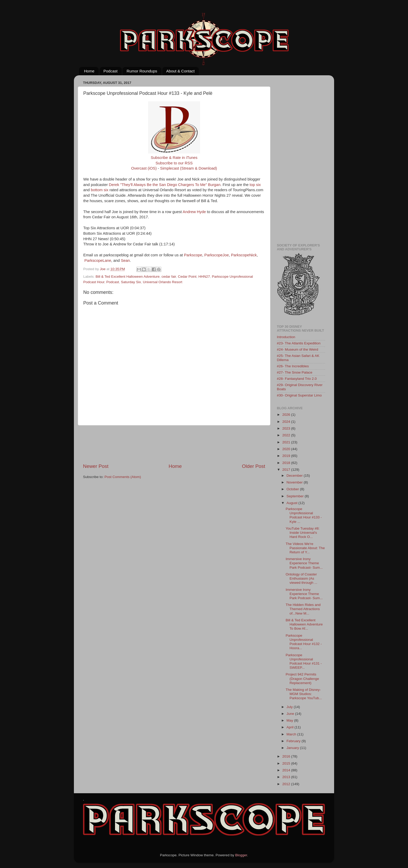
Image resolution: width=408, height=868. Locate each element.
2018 (287, 463)
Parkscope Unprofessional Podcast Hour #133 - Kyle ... (304, 515)
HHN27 (204, 277)
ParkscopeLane (98, 261)
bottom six (100, 190)
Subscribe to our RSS (174, 163)
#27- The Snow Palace (295, 372)
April (291, 727)
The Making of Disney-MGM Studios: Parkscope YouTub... (304, 694)
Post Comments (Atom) (123, 477)
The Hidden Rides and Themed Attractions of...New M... (303, 609)
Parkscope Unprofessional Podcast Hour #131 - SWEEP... (304, 661)
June (291, 714)
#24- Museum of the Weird (298, 349)
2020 (287, 449)
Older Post (254, 466)
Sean (125, 261)
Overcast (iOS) (144, 168)
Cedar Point (187, 277)
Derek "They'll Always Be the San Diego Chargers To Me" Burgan (165, 185)
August (292, 503)
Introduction (286, 337)
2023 (287, 428)
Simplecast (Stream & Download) (189, 168)
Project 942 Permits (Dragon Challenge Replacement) (302, 678)
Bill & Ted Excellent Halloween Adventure (127, 277)
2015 (287, 763)
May (290, 720)
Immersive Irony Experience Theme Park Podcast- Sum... (304, 563)
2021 (287, 442)
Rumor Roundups (142, 71)
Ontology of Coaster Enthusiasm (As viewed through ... (302, 578)
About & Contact (180, 71)
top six (255, 185)
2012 (287, 784)
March (292, 734)
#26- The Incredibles (293, 366)
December (295, 476)
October (293, 489)
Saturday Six (131, 282)
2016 (287, 756)
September (296, 496)
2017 (287, 470)
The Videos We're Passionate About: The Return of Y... (305, 548)
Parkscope (193, 255)
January (293, 748)
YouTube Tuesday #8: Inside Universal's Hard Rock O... (303, 533)
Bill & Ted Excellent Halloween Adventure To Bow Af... (304, 624)
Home (89, 71)
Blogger (241, 855)
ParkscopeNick (244, 255)
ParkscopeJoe (216, 255)
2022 (287, 435)
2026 (287, 415)
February (294, 741)
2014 (287, 770)
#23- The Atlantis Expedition (299, 343)
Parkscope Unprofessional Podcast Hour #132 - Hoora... (304, 642)
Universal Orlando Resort (163, 282)
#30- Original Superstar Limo (299, 395)
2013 (287, 777)
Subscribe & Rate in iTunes (174, 158)
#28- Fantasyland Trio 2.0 (297, 379)
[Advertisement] (178, 444)
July (290, 707)
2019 (287, 456)
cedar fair (169, 277)
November (295, 482)
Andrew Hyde (194, 212)
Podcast (111, 71)
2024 (287, 422)
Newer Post (96, 466)
